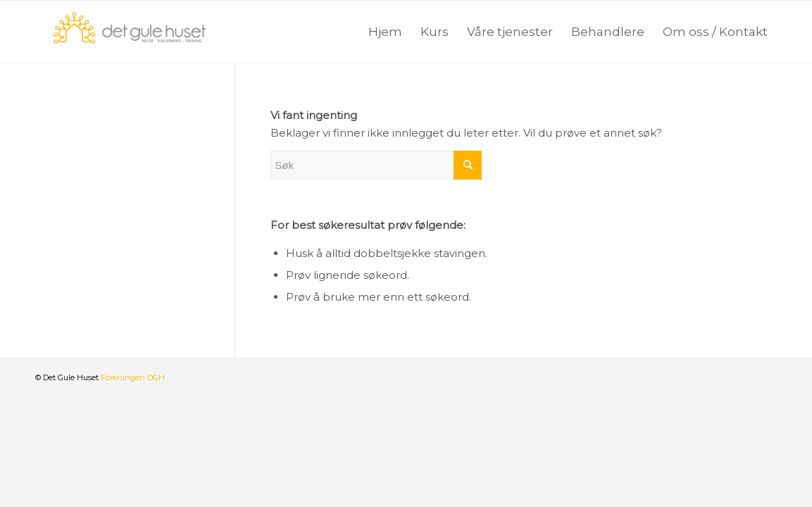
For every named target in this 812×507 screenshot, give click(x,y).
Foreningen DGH (133, 377)
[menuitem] (385, 32)
